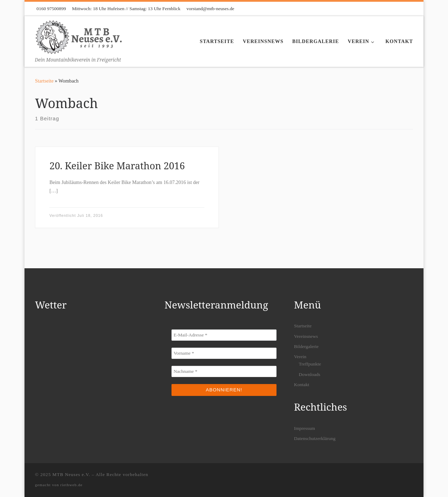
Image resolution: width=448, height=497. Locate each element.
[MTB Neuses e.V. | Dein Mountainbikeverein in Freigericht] (79, 36)
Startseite (44, 81)
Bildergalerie (306, 346)
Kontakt (302, 385)
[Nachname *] (224, 371)
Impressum (304, 428)
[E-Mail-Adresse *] (224, 335)
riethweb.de (71, 485)
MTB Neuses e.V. (71, 474)
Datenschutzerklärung (315, 438)
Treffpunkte (310, 364)
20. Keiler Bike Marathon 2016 (117, 166)
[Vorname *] (224, 353)
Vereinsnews (306, 336)
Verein (300, 357)
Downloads (310, 374)
